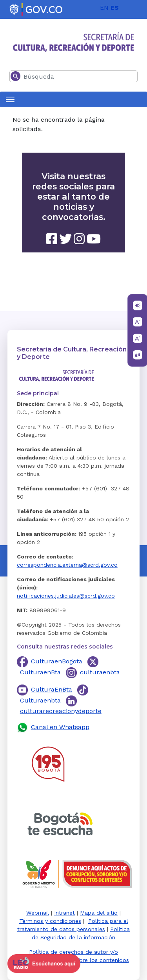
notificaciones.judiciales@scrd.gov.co (66, 596)
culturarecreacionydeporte (61, 711)
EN (104, 8)
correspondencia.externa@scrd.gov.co (67, 565)
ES (115, 8)
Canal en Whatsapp (60, 727)
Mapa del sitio (99, 913)
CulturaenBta (40, 672)
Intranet (64, 913)
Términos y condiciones (50, 921)
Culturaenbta (40, 700)
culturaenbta (100, 672)
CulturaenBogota (57, 661)
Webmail (38, 913)
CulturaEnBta (52, 689)
